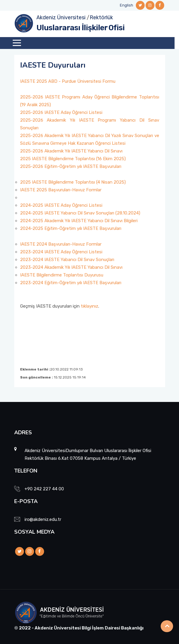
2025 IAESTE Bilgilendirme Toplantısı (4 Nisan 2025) (73, 182)
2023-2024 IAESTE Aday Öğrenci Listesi (61, 252)
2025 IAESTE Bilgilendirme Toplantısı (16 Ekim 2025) (73, 159)
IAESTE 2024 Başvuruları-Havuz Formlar (61, 244)
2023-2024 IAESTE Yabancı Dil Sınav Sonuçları (67, 260)
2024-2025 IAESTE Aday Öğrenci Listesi (61, 205)
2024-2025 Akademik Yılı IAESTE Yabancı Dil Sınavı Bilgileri (79, 221)
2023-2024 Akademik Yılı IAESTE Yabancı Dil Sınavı (71, 267)
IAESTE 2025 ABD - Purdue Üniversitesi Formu (68, 81)
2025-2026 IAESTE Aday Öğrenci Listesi (61, 112)
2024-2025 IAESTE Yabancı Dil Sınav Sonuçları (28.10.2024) (80, 213)
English (126, 5)
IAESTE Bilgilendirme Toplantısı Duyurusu (62, 275)
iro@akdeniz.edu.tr (43, 519)
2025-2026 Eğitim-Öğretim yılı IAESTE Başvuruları (71, 166)
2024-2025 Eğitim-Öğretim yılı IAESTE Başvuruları (71, 228)
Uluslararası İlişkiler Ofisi (80, 28)
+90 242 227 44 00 (44, 489)
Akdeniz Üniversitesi (61, 18)
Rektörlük (101, 18)
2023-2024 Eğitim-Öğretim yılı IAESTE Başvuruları (71, 283)
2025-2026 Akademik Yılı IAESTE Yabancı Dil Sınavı (71, 151)
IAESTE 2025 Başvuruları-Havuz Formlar (61, 190)
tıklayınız (89, 306)
